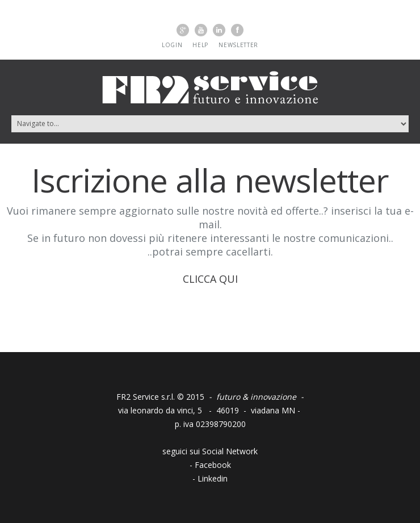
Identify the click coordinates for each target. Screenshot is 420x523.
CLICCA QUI (210, 279)
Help (200, 45)
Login (172, 45)
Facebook (213, 465)
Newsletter (238, 45)
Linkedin (213, 478)
